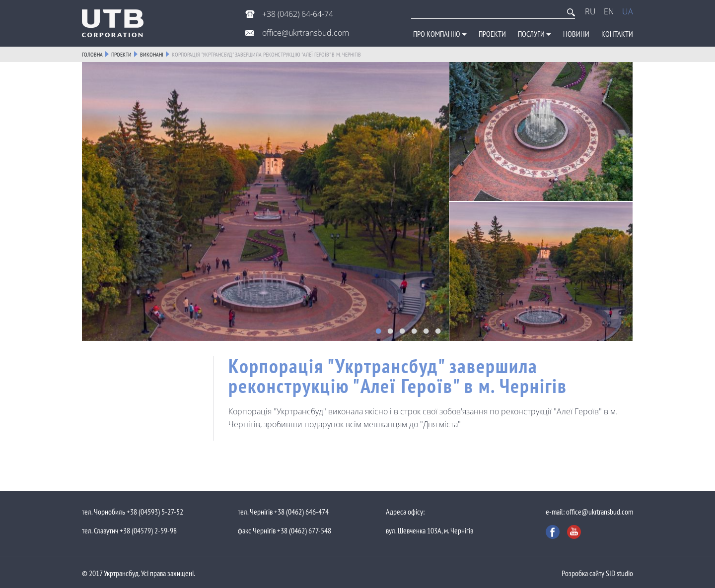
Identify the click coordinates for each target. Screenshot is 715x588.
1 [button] (378, 331)
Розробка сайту (583, 573)
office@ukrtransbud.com (305, 33)
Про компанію (440, 34)
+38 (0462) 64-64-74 (297, 14)
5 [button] (426, 331)
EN (609, 11)
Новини (576, 34)
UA (628, 11)
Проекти (492, 34)
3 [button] (402, 331)
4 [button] (414, 331)
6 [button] (438, 331)
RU (590, 11)
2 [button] (390, 331)
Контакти (617, 34)
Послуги (535, 34)
